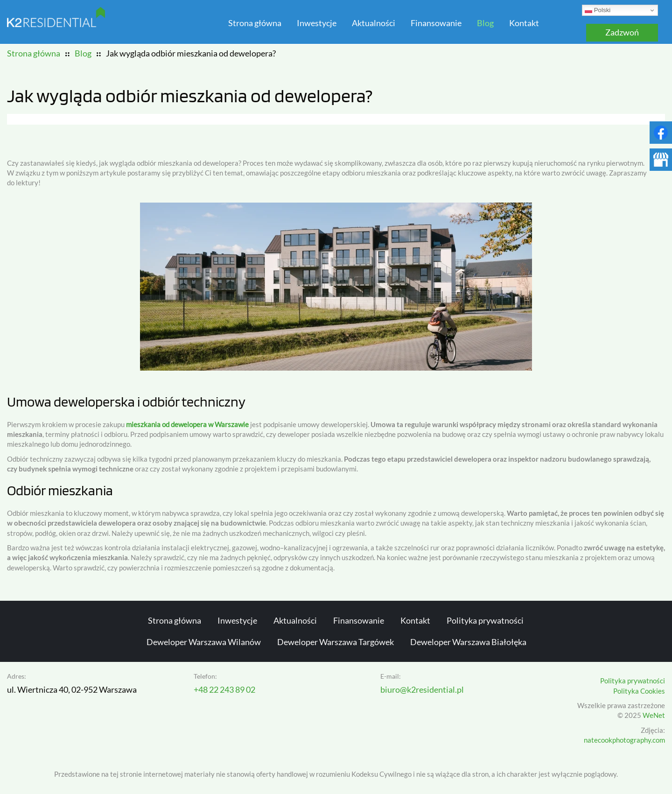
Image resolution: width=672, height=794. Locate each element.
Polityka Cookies (639, 691)
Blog (485, 23)
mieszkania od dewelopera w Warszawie (187, 425)
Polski (598, 10)
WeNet (654, 715)
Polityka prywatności (485, 621)
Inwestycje (317, 23)
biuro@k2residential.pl (422, 690)
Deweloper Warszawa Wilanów (204, 642)
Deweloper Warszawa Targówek (336, 642)
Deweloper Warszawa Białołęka (468, 642)
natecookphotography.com (624, 740)
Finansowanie (436, 23)
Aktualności (374, 23)
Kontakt (524, 23)
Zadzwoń (622, 32)
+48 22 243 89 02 (224, 690)
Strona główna (255, 23)
